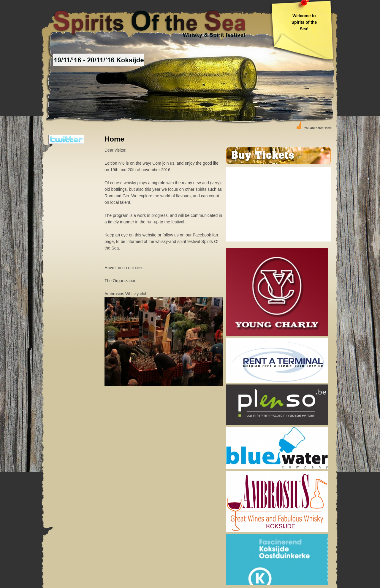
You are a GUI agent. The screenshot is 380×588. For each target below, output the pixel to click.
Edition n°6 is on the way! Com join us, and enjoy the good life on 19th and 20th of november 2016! (164, 222)
